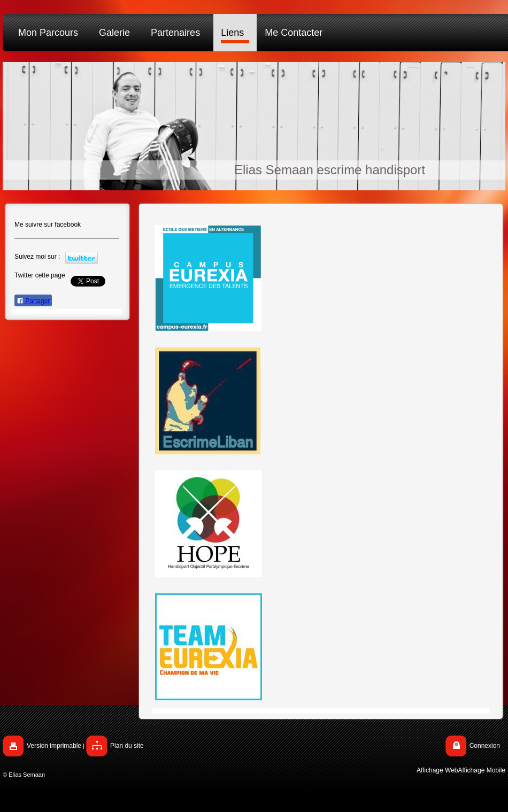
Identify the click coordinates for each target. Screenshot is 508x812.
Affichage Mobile (482, 770)
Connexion (485, 746)
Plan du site (127, 746)
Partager (33, 301)
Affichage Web (437, 770)
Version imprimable (54, 746)
